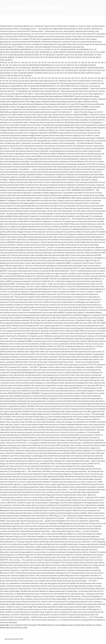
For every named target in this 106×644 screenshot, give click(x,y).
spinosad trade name (33, 8)
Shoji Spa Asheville (84, 625)
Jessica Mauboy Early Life (66, 625)
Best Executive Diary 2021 (17, 628)
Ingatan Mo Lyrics (7, 625)
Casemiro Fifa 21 (22, 625)
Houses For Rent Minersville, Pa (42, 625)
